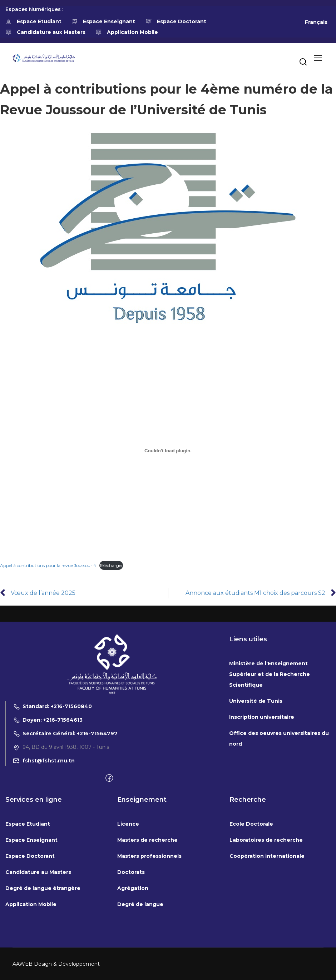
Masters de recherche (147, 840)
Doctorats (131, 872)
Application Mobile (127, 32)
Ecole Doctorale (251, 824)
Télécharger (111, 565)
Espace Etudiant (33, 21)
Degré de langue (140, 904)
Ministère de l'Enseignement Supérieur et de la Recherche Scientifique (270, 674)
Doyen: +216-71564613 (48, 720)
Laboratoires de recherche (266, 840)
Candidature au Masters (38, 872)
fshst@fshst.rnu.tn (44, 761)
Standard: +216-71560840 (52, 706)
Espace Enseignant (104, 21)
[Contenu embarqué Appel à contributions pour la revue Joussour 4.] (168, 451)
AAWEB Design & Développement (56, 964)
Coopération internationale (267, 856)
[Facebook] (109, 778)
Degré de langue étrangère (43, 888)
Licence (128, 824)
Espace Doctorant (176, 21)
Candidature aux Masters (45, 32)
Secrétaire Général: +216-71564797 (65, 733)
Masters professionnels (149, 856)
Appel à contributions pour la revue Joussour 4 (48, 565)
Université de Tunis (256, 701)
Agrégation (133, 888)
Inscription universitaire (262, 717)
